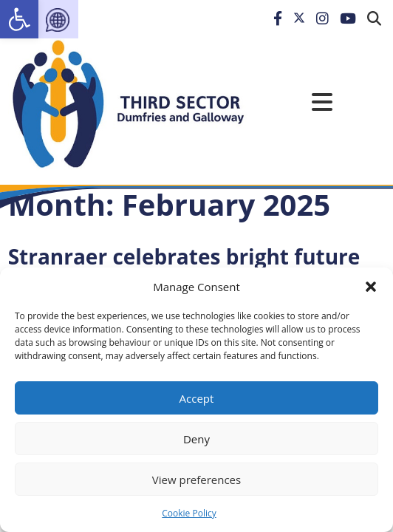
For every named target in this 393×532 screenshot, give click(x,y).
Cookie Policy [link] (189, 513)
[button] (371, 287)
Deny (196, 439)
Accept (197, 398)
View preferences (196, 480)
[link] (19, 19)
